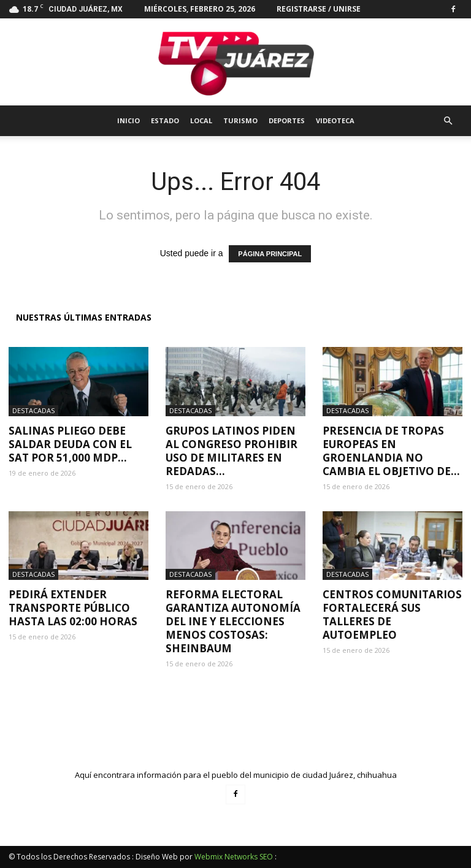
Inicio (128, 120)
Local (201, 120)
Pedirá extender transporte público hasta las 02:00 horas (73, 608)
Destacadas (33, 410)
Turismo (240, 120)
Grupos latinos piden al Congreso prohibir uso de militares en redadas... (232, 451)
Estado (165, 120)
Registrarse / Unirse (319, 9)
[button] (448, 121)
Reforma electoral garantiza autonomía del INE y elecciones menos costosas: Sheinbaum (233, 621)
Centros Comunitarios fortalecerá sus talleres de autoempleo (392, 615)
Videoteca (335, 120)
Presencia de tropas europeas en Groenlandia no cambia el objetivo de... (391, 451)
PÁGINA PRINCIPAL (270, 254)
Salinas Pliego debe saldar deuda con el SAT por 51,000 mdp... (70, 444)
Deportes (287, 120)
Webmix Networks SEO (234, 857)
